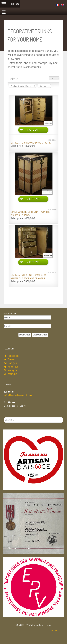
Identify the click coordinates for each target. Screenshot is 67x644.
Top (54, 630)
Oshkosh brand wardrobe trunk (31, 143)
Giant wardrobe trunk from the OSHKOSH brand (30, 214)
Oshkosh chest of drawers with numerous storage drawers (30, 277)
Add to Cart (33, 130)
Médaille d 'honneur (21, 548)
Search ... (4, 417)
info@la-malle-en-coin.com (19, 395)
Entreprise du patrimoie (24, 612)
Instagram (11, 370)
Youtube (10, 374)
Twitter (10, 359)
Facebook (11, 356)
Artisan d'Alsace (18, 484)
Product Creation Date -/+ (21, 86)
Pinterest (11, 367)
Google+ (10, 363)
